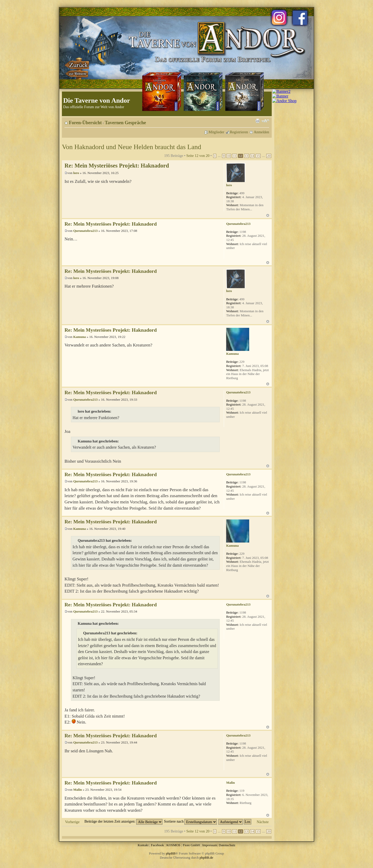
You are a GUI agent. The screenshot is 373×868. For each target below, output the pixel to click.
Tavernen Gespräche (125, 123)
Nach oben (268, 215)
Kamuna (80, 337)
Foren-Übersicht (85, 123)
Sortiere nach (190, 821)
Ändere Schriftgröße (265, 121)
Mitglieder (216, 132)
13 (246, 156)
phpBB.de (206, 857)
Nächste (263, 822)
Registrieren (239, 132)
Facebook (157, 845)
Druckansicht (257, 121)
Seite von (198, 156)
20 (269, 156)
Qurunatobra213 (85, 231)
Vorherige (72, 822)
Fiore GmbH (191, 845)
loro (76, 173)
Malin (78, 790)
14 (252, 156)
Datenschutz (227, 845)
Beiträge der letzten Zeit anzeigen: (123, 821)
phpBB (171, 853)
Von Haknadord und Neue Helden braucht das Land (131, 147)
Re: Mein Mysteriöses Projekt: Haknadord (117, 166)
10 (229, 156)
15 (258, 156)
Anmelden (261, 132)
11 (234, 156)
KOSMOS (173, 845)
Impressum (210, 845)
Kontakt (143, 845)
